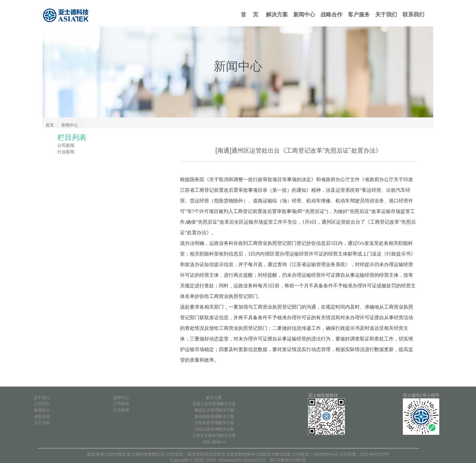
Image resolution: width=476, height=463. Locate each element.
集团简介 (42, 410)
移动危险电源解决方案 (214, 416)
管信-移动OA (214, 442)
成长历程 (42, 416)
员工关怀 (42, 423)
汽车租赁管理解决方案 (214, 423)
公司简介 (42, 404)
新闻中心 (70, 125)
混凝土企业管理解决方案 (214, 404)
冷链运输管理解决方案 (214, 429)
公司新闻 (66, 145)
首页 (50, 125)
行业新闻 (66, 152)
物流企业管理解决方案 (214, 410)
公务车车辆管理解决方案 (214, 436)
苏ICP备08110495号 (288, 460)
